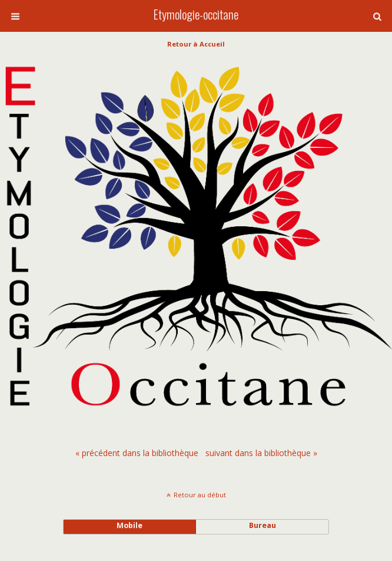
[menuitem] (137, 453)
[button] (377, 16)
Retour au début (200, 495)
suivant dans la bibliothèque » (261, 453)
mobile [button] (129, 525)
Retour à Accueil (196, 44)
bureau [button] (263, 525)
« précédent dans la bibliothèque (137, 453)
